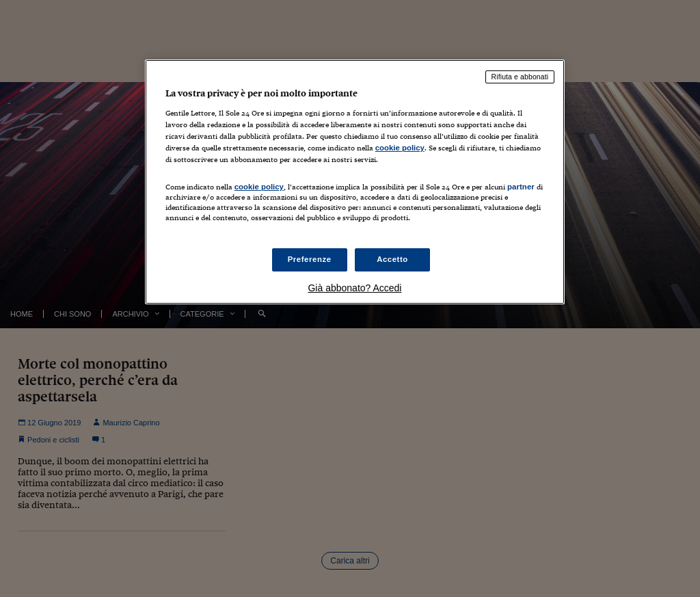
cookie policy (400, 148)
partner (521, 187)
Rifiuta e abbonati (520, 77)
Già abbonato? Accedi (354, 288)
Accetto (392, 259)
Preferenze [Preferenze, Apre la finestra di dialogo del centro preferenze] (310, 259)
